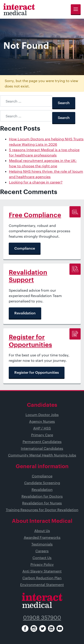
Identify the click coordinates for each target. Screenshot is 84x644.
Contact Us (42, 558)
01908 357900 (42, 617)
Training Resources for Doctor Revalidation (42, 510)
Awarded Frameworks (42, 537)
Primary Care (42, 435)
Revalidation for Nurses (42, 503)
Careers (42, 551)
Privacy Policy (42, 564)
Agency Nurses (42, 421)
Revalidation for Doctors (42, 496)
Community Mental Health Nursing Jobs (42, 455)
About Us (42, 531)
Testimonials (42, 544)
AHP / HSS (42, 428)
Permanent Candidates (42, 442)
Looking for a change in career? (36, 182)
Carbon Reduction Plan (42, 578)
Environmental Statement (42, 585)
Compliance (42, 476)
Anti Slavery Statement (42, 571)
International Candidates (42, 448)
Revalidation (42, 489)
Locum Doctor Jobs (42, 415)
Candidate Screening (42, 483)
